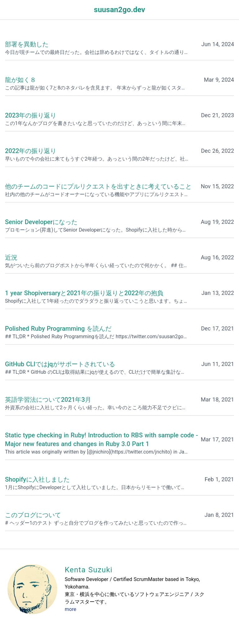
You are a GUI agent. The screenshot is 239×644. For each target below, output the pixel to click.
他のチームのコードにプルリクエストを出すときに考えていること (98, 186)
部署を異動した (27, 44)
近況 (11, 257)
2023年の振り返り (31, 115)
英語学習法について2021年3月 (48, 400)
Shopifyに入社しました (37, 479)
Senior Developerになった (41, 222)
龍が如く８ (21, 80)
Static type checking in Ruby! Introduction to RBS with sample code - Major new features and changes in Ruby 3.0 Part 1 (101, 440)
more (70, 609)
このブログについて (33, 515)
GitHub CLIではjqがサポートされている (60, 364)
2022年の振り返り (31, 151)
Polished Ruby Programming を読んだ (58, 329)
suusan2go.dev (119, 10)
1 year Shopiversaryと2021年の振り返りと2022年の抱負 (84, 293)
